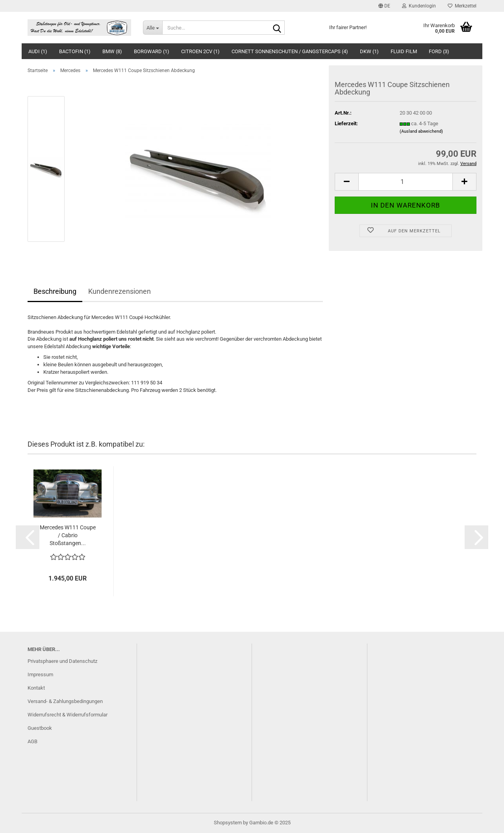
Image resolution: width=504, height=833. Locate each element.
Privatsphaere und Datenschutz (62, 661)
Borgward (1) (152, 51)
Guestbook (40, 728)
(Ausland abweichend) (421, 131)
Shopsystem (228, 823)
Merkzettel (462, 6)
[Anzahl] (406, 182)
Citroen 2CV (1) (200, 51)
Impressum (40, 674)
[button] (384, 6)
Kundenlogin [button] (419, 6)
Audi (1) (38, 51)
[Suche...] (153, 28)
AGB (32, 741)
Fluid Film (404, 51)
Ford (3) (439, 51)
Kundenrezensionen (120, 291)
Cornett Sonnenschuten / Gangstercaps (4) (290, 51)
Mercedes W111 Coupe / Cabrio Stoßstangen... (68, 535)
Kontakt (36, 688)
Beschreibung (55, 291)
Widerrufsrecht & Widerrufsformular (68, 715)
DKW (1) (369, 51)
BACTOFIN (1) (75, 51)
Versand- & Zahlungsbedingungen (65, 701)
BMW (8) (112, 51)
